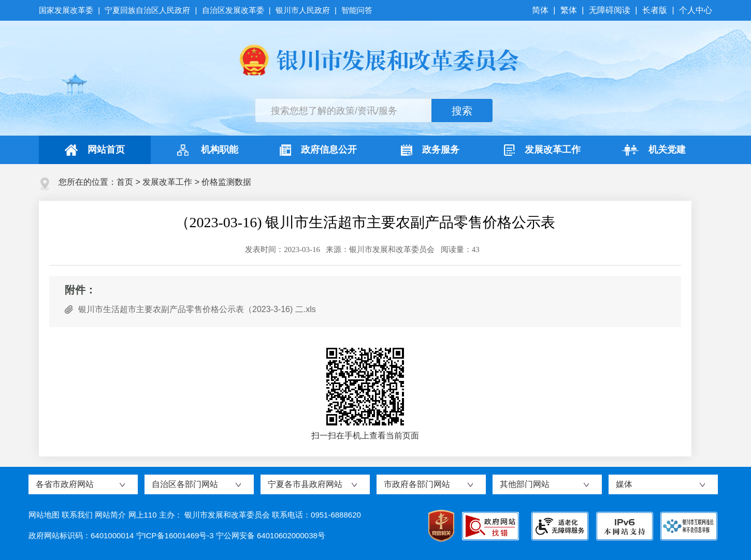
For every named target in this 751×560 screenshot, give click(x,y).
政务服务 (430, 150)
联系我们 (77, 515)
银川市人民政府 (303, 10)
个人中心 (696, 10)
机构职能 (206, 150)
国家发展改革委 (67, 10)
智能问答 (357, 10)
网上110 (143, 515)
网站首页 (95, 150)
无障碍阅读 (610, 10)
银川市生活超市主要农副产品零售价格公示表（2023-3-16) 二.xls (197, 309)
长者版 (655, 10)
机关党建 (654, 150)
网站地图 (44, 515)
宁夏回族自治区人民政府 (147, 10)
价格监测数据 (226, 182)
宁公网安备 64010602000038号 (271, 535)
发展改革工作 (542, 150)
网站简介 (110, 515)
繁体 (569, 10)
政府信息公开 (318, 150)
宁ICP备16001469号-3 (175, 535)
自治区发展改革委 (233, 10)
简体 (541, 10)
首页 (125, 182)
